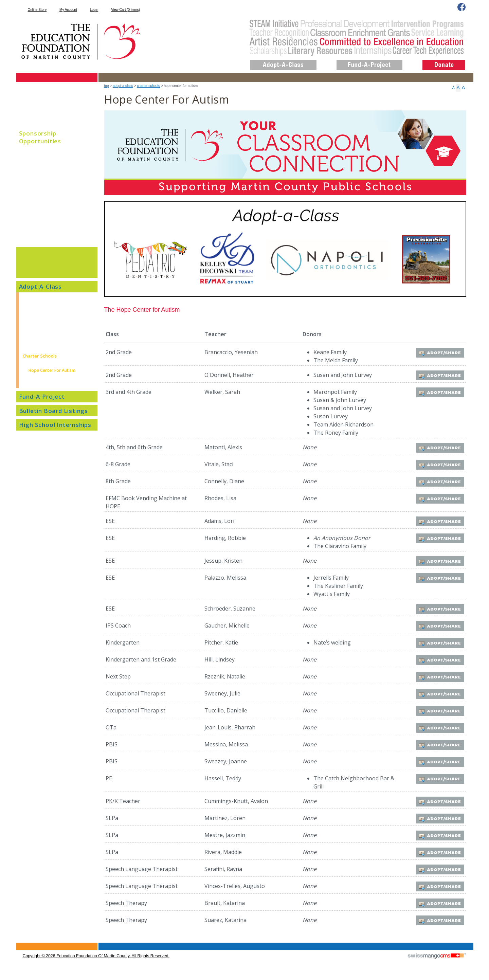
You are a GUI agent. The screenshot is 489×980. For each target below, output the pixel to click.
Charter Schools (148, 86)
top (107, 86)
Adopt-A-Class (123, 86)
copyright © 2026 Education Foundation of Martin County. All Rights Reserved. (96, 956)
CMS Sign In (20, 943)
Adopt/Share (441, 353)
